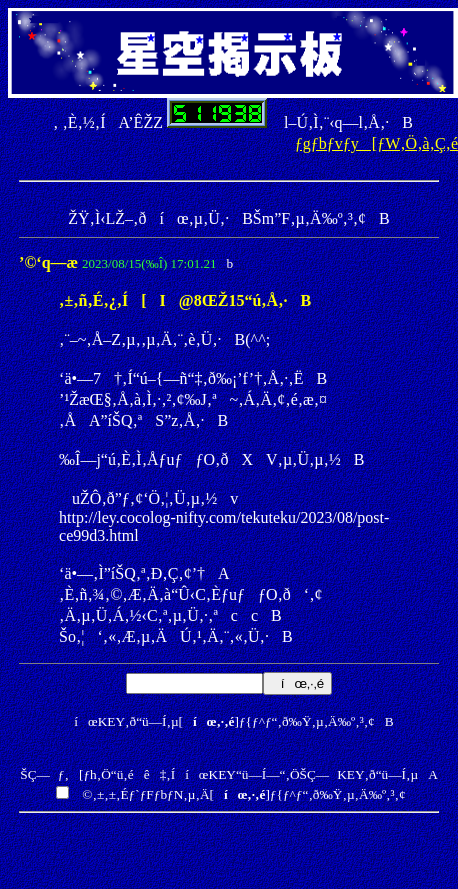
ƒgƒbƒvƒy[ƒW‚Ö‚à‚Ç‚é (376, 143)
